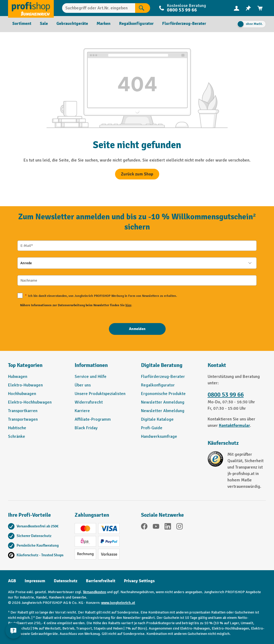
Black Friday (86, 428)
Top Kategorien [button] (25, 365)
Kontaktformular (234, 425)
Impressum (35, 581)
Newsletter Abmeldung (163, 411)
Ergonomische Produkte (163, 394)
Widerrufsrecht (89, 402)
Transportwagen (23, 419)
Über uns (83, 385)
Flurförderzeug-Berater (163, 377)
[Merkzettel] (248, 8)
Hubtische (17, 428)
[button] (170, 367)
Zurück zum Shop (137, 174)
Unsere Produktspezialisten (100, 394)
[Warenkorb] (260, 8)
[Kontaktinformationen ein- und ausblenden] (13, 631)
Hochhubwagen (22, 394)
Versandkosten (95, 592)
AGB (12, 581)
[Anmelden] (137, 329)
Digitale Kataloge (157, 419)
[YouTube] (156, 527)
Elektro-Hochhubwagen (30, 402)
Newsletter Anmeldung (163, 402)
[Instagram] (180, 527)
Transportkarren (23, 411)
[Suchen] (143, 8)
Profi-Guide (152, 428)
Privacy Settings (139, 581)
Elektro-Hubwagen (25, 385)
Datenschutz (66, 581)
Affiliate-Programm (93, 419)
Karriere (82, 411)
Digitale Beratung (162, 365)
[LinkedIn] (168, 527)
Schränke (17, 436)
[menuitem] (237, 8)
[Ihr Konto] (237, 8)
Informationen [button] (91, 365)
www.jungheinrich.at (118, 603)
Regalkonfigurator (158, 385)
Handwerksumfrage (159, 436)
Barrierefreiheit (101, 581)
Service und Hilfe (91, 377)
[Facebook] (144, 527)
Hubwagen (18, 377)
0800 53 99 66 (182, 10)
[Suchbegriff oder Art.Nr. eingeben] (99, 8)
